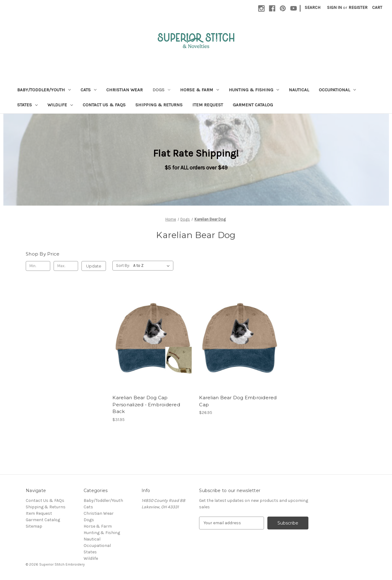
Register (358, 8)
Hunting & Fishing (254, 90)
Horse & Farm (200, 90)
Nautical (299, 90)
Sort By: (123, 265)
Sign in (334, 8)
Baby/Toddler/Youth (44, 90)
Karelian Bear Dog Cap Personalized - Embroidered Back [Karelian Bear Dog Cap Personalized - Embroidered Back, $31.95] (146, 404)
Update (94, 266)
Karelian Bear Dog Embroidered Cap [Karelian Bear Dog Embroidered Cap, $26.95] (238, 401)
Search (313, 8)
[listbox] (153, 266)
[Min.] (38, 266)
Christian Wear (124, 90)
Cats (89, 90)
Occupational (337, 90)
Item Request (208, 105)
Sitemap (34, 526)
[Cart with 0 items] (377, 8)
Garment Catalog (253, 105)
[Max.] (66, 266)
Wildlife (60, 105)
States (27, 105)
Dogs (161, 90)
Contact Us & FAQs (104, 105)
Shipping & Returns (159, 105)
